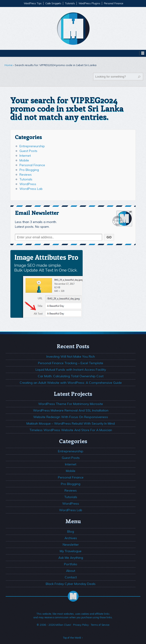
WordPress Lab (31, 189)
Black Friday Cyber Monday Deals (71, 584)
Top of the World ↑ (73, 638)
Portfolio (71, 564)
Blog (71, 531)
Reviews (26, 175)
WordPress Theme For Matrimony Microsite (71, 404)
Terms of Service (100, 625)
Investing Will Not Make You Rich (71, 356)
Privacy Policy (81, 625)
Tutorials (70, 3)
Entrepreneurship (32, 146)
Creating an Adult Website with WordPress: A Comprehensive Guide (71, 383)
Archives (71, 538)
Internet (25, 156)
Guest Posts (28, 151)
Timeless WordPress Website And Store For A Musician (71, 430)
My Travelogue (71, 551)
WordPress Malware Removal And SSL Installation (71, 410)
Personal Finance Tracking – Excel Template (71, 363)
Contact (71, 577)
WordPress (28, 184)
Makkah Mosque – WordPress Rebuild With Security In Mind (71, 423)
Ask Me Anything (71, 558)
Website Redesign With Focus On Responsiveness (71, 417)
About (71, 571)
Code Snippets (53, 3)
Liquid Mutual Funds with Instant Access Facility (71, 370)
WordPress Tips (33, 3)
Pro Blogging (29, 170)
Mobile (24, 160)
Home (9, 65)
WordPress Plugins (89, 3)
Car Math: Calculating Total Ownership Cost (71, 376)
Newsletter (71, 545)
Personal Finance (114, 3)
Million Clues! (63, 625)
